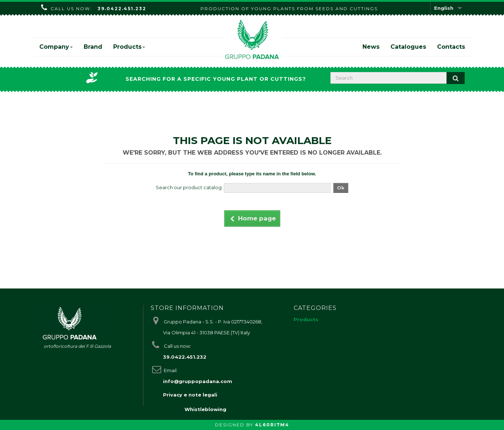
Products (129, 47)
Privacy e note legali (190, 395)
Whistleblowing (205, 409)
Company (56, 47)
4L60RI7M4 (272, 425)
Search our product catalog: (189, 187)
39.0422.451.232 (122, 9)
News (371, 47)
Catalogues (408, 47)
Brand (93, 47)
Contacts (451, 47)
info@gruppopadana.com (198, 381)
